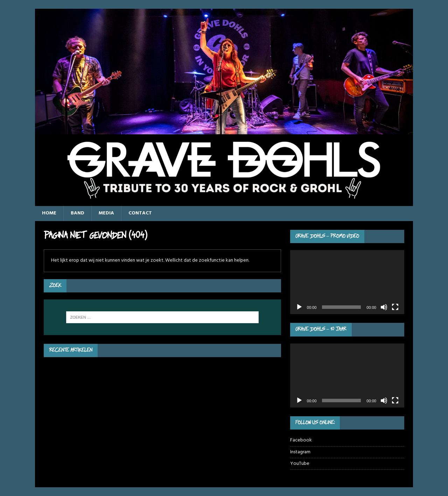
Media (106, 213)
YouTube (300, 464)
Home (49, 213)
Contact (140, 213)
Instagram (300, 452)
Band (78, 213)
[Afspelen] (299, 307)
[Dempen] (384, 307)
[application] (347, 282)
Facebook (301, 440)
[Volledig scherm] (395, 307)
